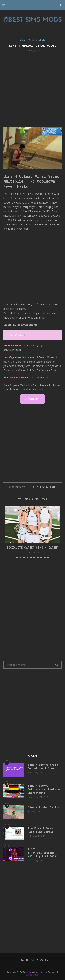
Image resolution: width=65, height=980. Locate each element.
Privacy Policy (32, 975)
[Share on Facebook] (40, 487)
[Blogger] (47, 960)
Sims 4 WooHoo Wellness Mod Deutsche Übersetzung (44, 789)
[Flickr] (27, 960)
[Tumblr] (37, 960)
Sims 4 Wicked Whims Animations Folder (43, 766)
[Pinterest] (22, 960)
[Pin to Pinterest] (47, 487)
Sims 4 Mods (16, 335)
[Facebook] (18, 960)
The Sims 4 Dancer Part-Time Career (41, 830)
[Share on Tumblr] (50, 487)
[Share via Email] (54, 487)
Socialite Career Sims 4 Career (33, 547)
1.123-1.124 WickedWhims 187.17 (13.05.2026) (43, 853)
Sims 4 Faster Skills (44, 807)
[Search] (62, 5)
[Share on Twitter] (44, 487)
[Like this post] (36, 487)
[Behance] (32, 960)
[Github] (42, 960)
